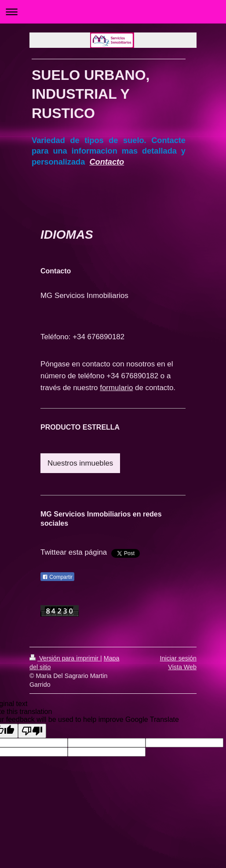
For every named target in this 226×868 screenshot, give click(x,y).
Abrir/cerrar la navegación (113, 12)
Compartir (57, 577)
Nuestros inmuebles (80, 463)
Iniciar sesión (178, 658)
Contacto (107, 162)
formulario (116, 388)
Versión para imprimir (65, 658)
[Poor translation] (32, 731)
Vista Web (182, 667)
